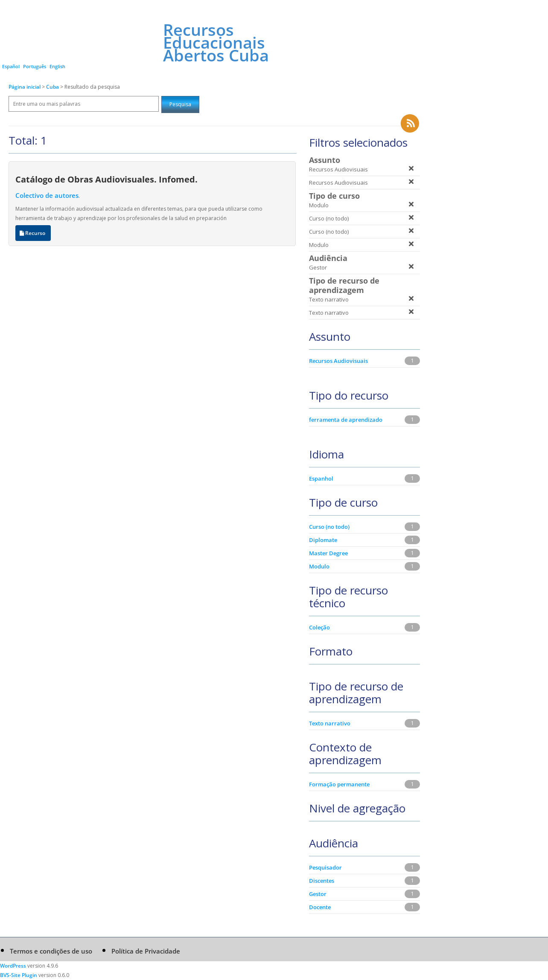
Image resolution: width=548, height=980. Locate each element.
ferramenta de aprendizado (346, 420)
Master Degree (328, 553)
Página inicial (25, 87)
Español (11, 66)
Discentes (322, 881)
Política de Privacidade (146, 951)
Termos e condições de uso (51, 951)
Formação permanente (339, 784)
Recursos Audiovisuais (338, 361)
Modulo (319, 566)
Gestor (318, 894)
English (57, 66)
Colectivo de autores (47, 195)
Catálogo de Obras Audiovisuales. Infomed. (106, 179)
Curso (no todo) (329, 527)
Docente (320, 907)
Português (35, 66)
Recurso (33, 233)
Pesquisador (325, 867)
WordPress (13, 966)
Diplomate (323, 540)
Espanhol (321, 478)
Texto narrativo (330, 723)
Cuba (53, 87)
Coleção (319, 627)
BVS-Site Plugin (19, 975)
